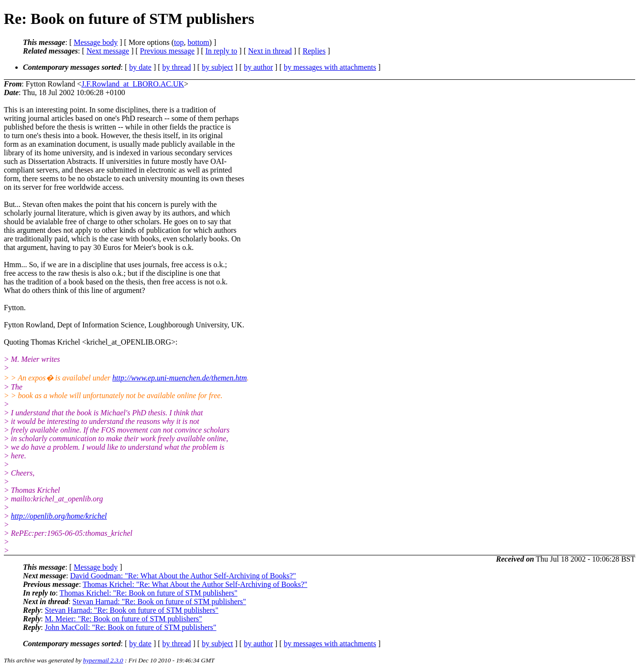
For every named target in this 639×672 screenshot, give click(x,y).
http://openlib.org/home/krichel (59, 516)
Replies (314, 51)
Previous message (167, 51)
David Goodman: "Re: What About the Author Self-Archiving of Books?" (183, 576)
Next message (108, 51)
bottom (198, 42)
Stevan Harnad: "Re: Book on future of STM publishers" (159, 602)
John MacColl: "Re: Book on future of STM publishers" (131, 627)
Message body (96, 42)
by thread (177, 67)
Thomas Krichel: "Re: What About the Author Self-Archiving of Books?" (195, 584)
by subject (217, 67)
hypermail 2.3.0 (103, 660)
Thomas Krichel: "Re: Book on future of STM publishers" (149, 593)
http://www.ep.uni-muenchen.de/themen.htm (179, 378)
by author (258, 67)
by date (140, 67)
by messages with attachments (330, 67)
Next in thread (270, 51)
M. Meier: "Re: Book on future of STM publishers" (124, 619)
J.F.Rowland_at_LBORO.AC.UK (133, 84)
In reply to (222, 51)
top (179, 42)
